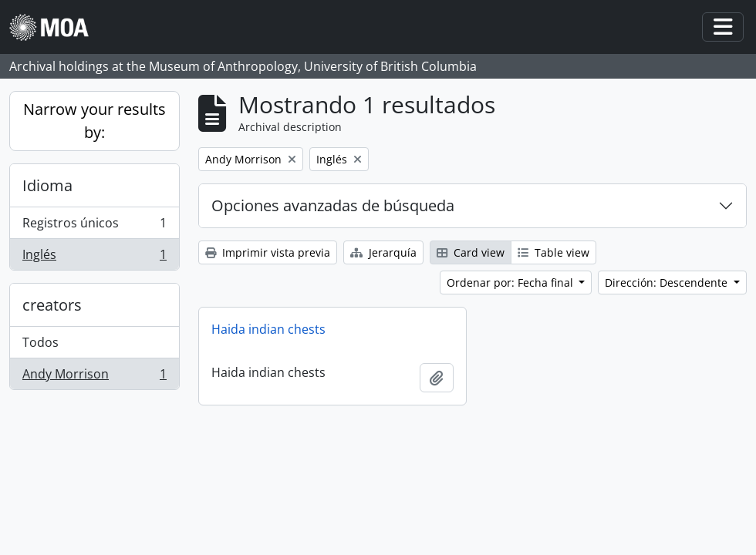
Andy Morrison (94, 377)
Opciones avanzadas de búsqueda (333, 205)
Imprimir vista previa (268, 252)
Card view (471, 252)
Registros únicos (94, 226)
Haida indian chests (268, 329)
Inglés (94, 257)
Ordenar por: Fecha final (511, 283)
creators (52, 305)
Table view (553, 252)
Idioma (47, 185)
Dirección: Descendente (668, 283)
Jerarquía (383, 252)
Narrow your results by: (94, 121)
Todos (40, 342)
